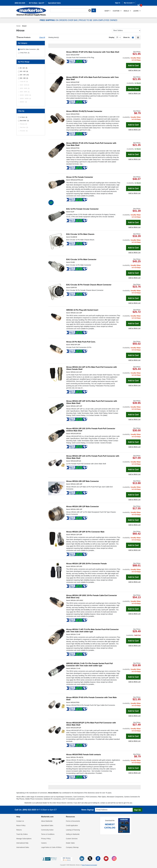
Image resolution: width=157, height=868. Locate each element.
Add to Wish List (134, 70)
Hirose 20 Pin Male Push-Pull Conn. (81, 342)
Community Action (47, 830)
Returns (19, 830)
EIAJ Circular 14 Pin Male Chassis (80, 234)
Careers (44, 843)
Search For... (54, 8)
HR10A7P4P (75, 82)
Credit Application (72, 825)
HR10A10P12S (76, 461)
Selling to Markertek (73, 834)
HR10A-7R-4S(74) (77, 757)
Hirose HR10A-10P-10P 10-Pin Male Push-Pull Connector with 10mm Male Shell (92, 402)
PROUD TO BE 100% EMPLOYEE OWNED (98, 20)
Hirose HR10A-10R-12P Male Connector (83, 507)
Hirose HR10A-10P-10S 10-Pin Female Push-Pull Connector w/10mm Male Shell (91, 430)
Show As (126, 37)
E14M (73, 262)
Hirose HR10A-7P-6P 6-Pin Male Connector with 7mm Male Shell (93, 52)
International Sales (23, 847)
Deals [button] (127, 11)
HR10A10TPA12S (77, 180)
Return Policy (21, 825)
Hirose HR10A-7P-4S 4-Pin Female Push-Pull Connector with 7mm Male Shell (91, 144)
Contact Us (20, 821)
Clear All (42, 37)
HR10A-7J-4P (75, 634)
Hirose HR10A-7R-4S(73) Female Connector (84, 111)
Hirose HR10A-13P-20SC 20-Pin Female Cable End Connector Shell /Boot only (92, 597)
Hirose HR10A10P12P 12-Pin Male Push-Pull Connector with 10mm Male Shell (91, 724)
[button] (133, 37)
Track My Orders (22, 834)
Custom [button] (117, 11)
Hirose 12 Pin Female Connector (80, 177)
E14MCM (74, 237)
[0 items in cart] (139, 3)
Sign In (118, 3)
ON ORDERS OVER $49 (59, 20)
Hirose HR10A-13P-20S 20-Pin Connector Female (87, 564)
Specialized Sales (54, 3)
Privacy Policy (46, 839)
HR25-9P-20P (75, 345)
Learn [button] (137, 11)
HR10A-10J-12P (76, 372)
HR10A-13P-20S (76, 566)
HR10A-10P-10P (76, 406)
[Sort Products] (126, 31)
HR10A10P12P (76, 728)
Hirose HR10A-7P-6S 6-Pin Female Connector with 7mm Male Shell (91, 699)
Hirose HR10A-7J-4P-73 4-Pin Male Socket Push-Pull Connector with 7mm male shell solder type (93, 631)
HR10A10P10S (76, 434)
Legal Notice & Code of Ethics (51, 847)
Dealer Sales (70, 843)
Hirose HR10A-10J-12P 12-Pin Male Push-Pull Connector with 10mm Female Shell (92, 368)
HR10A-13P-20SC (77, 600)
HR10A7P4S (75, 148)
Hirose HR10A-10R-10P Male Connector (83, 481)
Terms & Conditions (48, 834)
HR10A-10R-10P (76, 484)
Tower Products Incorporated (89, 865)
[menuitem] (108, 11)
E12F (72, 212)
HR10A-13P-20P (76, 535)
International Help (22, 843)
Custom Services (72, 839)
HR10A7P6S (75, 702)
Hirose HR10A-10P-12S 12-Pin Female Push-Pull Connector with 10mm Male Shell (93, 457)
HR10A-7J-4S (75, 668)
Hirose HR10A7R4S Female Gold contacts (84, 755)
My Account (129, 3)
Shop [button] (108, 11)
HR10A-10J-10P (76, 313)
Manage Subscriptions (24, 839)
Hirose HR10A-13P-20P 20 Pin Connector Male (85, 532)
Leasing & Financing (73, 830)
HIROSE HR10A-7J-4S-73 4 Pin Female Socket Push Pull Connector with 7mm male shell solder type (90, 665)
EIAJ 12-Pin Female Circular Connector (82, 209)
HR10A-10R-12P (76, 509)
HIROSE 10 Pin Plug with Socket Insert (82, 310)
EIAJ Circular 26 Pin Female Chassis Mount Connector (89, 285)
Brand (24, 26)
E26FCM (74, 288)
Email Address (99, 807)
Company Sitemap (72, 847)
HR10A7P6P (75, 55)
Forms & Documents (73, 821)
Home (18, 26)
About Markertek (47, 821)
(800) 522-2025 (20, 3)
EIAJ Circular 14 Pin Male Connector (81, 259)
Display (112, 37)
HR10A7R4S (75, 114)
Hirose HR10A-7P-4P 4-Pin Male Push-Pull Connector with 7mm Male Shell (93, 78)
